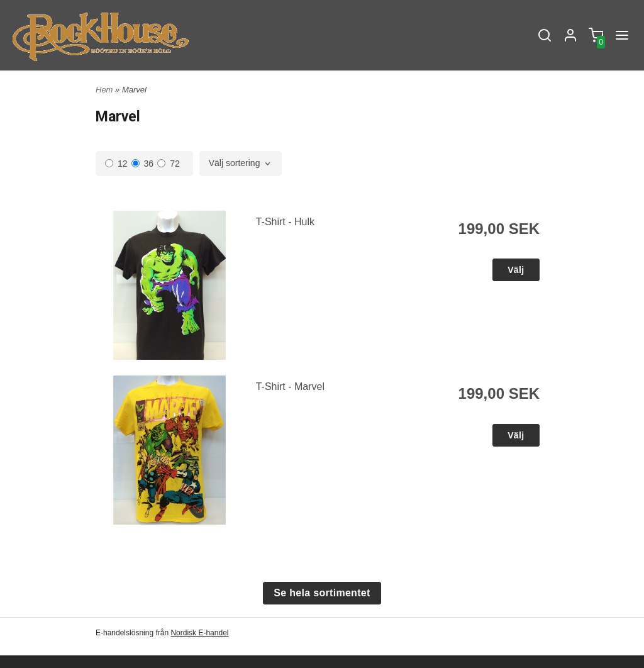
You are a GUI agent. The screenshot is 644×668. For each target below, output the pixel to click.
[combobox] (241, 164)
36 (143, 164)
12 (116, 164)
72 (169, 164)
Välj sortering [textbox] (235, 163)
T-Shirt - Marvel (290, 387)
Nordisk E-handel (199, 633)
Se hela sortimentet (322, 593)
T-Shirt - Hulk (285, 222)
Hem (104, 90)
